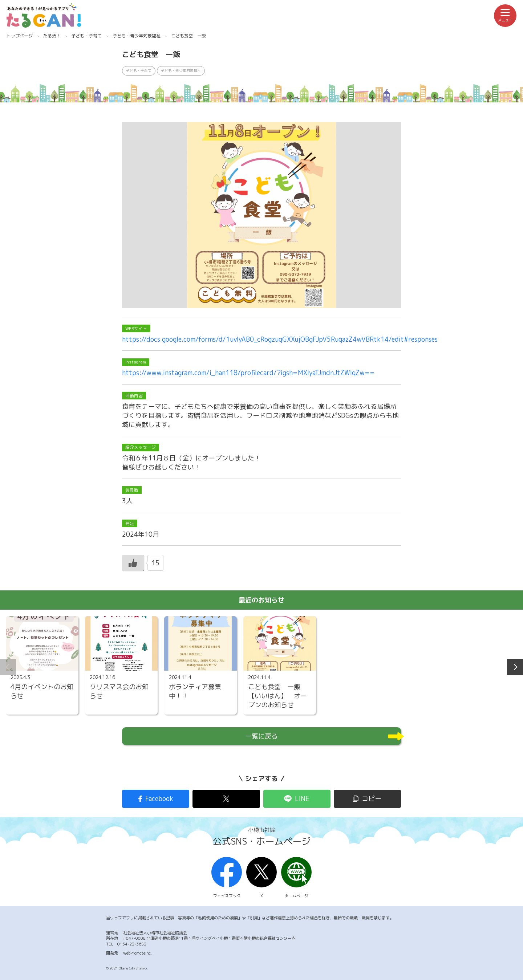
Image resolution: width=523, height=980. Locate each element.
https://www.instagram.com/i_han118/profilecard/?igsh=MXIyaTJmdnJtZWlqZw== (248, 373)
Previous (8, 667)
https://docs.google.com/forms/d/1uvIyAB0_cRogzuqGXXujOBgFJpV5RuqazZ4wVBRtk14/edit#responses (280, 339)
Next (515, 667)
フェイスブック (227, 878)
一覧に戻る (261, 736)
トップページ (20, 36)
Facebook (159, 799)
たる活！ (52, 36)
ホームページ (296, 878)
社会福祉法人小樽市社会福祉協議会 (155, 933)
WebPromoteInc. (137, 953)
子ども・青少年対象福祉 (137, 36)
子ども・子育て (86, 36)
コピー (372, 799)
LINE (302, 799)
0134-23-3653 (132, 944)
